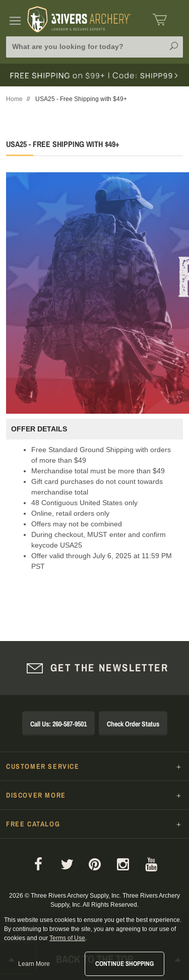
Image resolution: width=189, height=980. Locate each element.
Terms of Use (67, 938)
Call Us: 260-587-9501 (58, 724)
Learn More (34, 964)
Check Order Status (133, 724)
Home (14, 99)
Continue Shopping (124, 964)
